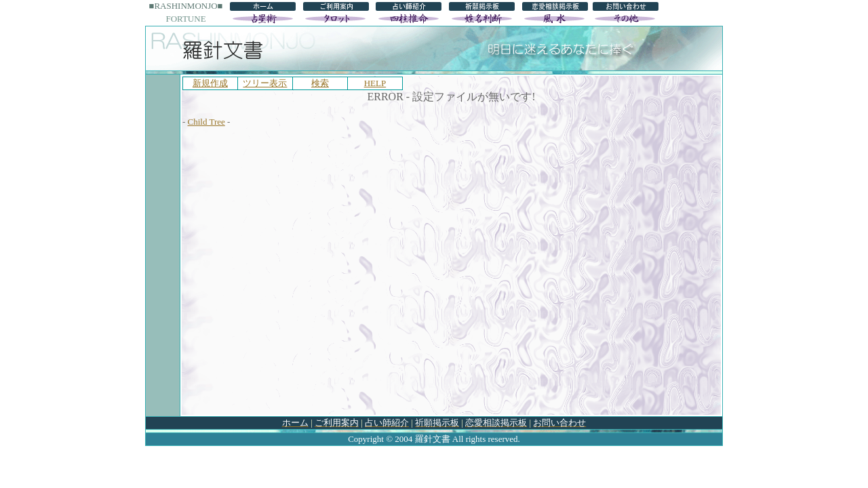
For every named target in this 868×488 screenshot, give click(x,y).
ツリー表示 (265, 83)
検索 (320, 83)
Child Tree (206, 122)
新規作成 (210, 83)
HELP (375, 83)
